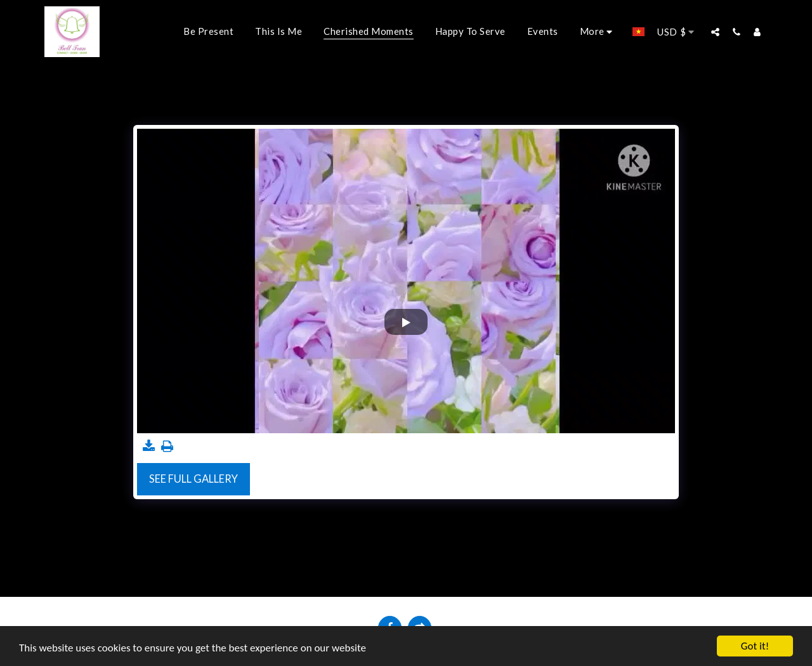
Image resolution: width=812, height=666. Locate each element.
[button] (715, 32)
